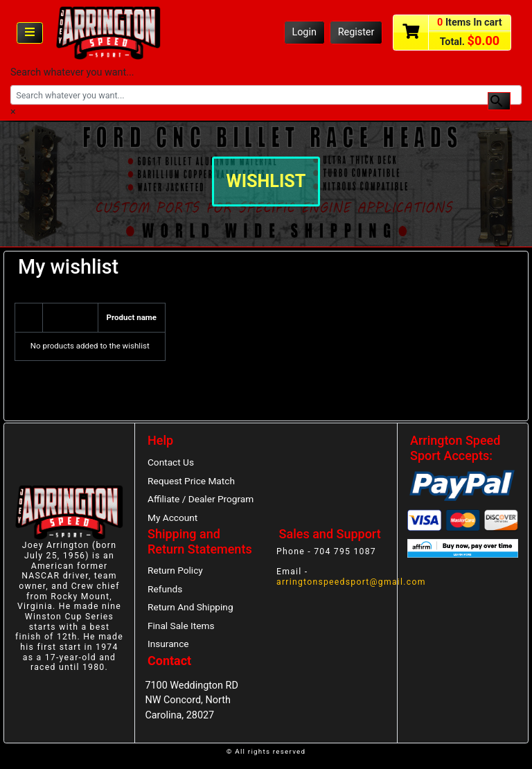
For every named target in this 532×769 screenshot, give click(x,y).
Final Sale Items (181, 626)
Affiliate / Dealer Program (201, 499)
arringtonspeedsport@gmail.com (351, 582)
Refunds (165, 589)
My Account (172, 518)
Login (304, 32)
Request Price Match (191, 481)
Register (356, 32)
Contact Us (171, 462)
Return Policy (175, 570)
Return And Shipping (190, 607)
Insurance (168, 644)
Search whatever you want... (72, 72)
